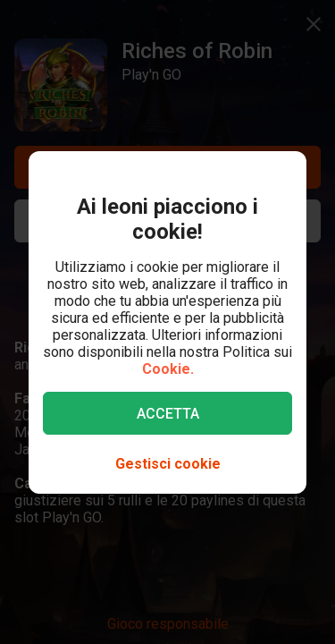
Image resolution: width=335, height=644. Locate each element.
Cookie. (168, 369)
